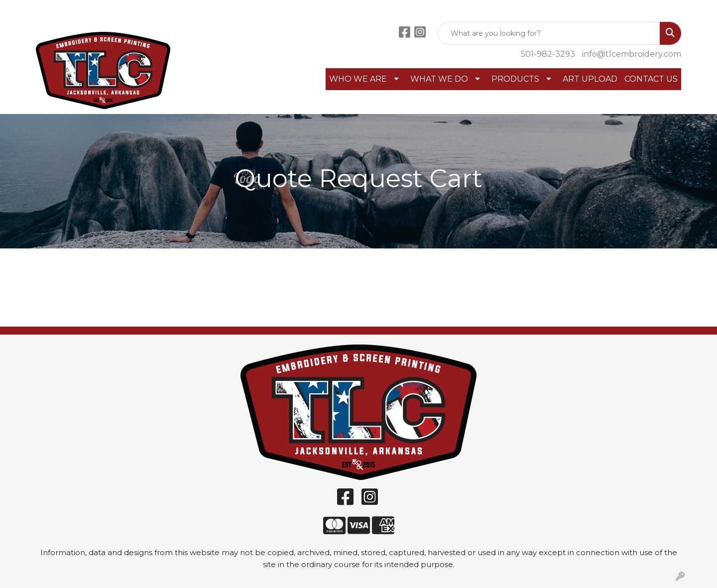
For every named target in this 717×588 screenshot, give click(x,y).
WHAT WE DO (439, 79)
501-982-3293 (548, 54)
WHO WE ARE (358, 79)
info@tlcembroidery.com (632, 54)
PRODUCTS (515, 79)
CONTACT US (651, 79)
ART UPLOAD (590, 79)
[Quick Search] (549, 33)
